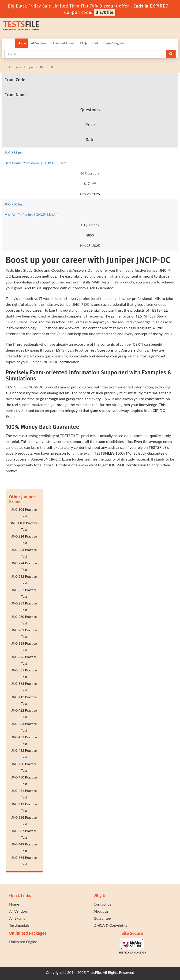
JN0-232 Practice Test (24, 580)
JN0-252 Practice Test (24, 593)
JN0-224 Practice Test (24, 566)
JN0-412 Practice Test (24, 700)
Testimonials (19, 925)
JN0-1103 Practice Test (24, 526)
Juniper (29, 67)
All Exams (17, 918)
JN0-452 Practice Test (24, 754)
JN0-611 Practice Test (24, 807)
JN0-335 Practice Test (24, 647)
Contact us (102, 904)
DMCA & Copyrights (110, 925)
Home (22, 43)
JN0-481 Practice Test (24, 794)
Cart (95, 43)
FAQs (84, 43)
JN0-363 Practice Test (24, 687)
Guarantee (102, 918)
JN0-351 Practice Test (24, 673)
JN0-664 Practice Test (24, 861)
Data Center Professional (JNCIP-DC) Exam (35, 163)
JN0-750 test (14, 204)
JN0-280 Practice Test (24, 620)
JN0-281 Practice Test (24, 633)
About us (101, 911)
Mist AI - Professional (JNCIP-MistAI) (31, 215)
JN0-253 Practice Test (24, 606)
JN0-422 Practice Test (24, 714)
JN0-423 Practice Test (24, 727)
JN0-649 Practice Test (24, 847)
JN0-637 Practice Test (24, 834)
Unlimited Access (63, 43)
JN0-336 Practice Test (24, 660)
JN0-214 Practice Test (24, 540)
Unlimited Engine (23, 942)
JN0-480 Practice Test (24, 781)
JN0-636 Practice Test (24, 821)
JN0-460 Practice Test (24, 767)
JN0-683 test (14, 153)
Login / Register (114, 43)
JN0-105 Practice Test (24, 513)
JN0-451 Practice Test (24, 740)
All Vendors (39, 43)
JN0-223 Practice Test (24, 553)
